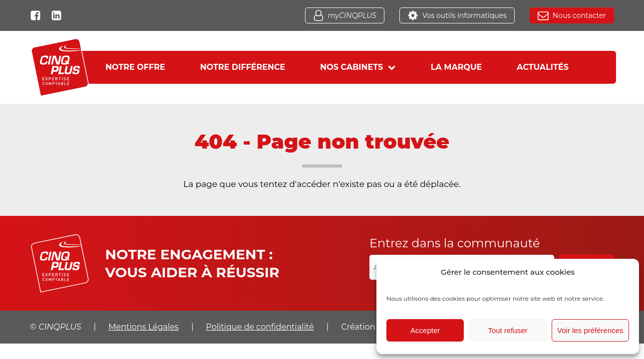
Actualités (543, 67)
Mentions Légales (144, 327)
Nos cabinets (358, 67)
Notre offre (135, 67)
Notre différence (243, 67)
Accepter (425, 330)
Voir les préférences (590, 330)
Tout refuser (507, 330)
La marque (457, 67)
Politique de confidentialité (260, 327)
